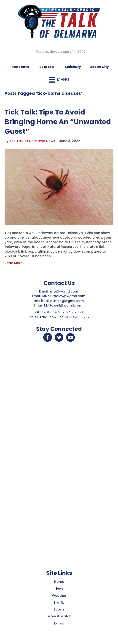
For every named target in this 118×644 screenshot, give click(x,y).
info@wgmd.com (64, 291)
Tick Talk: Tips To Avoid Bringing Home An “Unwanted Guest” (58, 122)
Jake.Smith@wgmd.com (64, 301)
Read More (14, 263)
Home (59, 582)
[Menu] (59, 80)
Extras (59, 623)
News (59, 588)
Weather (59, 596)
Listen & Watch (59, 616)
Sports (59, 609)
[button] (48, 337)
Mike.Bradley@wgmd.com (64, 296)
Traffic (59, 602)
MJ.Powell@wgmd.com (64, 305)
